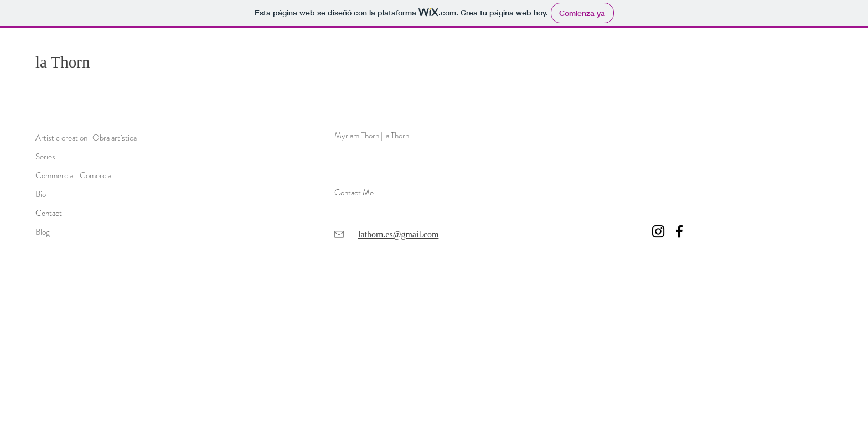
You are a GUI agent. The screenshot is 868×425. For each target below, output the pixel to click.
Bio (41, 194)
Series (45, 157)
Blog (43, 232)
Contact (49, 213)
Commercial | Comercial (74, 175)
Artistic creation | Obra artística (86, 138)
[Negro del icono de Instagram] (658, 231)
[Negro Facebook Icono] (679, 231)
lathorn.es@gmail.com (398, 234)
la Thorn (63, 62)
